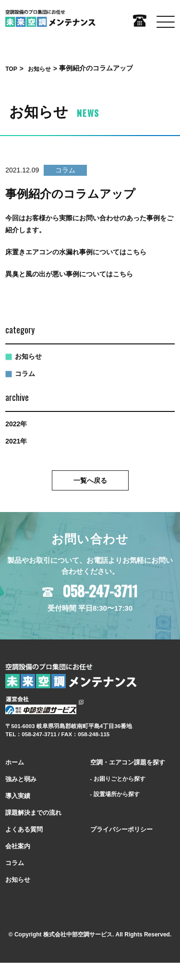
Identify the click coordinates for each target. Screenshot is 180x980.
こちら (136, 252)
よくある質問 (24, 829)
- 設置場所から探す (115, 794)
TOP (11, 69)
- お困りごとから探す (118, 779)
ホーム (15, 762)
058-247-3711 (100, 591)
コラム (25, 374)
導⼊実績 (18, 796)
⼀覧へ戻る (90, 480)
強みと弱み (21, 779)
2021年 (16, 441)
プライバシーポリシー (121, 829)
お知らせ (39, 69)
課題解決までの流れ (33, 813)
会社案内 (18, 846)
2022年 (16, 424)
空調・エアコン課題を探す (128, 762)
